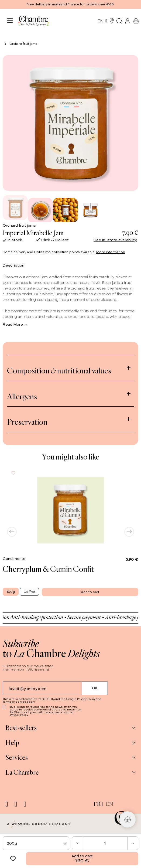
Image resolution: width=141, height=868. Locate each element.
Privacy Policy (86, 699)
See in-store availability (115, 240)
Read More (15, 324)
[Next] (129, 532)
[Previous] (12, 532)
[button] (70, 4)
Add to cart (82, 859)
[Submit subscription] (95, 688)
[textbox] (36, 843)
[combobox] (36, 843)
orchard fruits (83, 288)
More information (111, 252)
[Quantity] (105, 843)
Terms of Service (14, 702)
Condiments (15, 559)
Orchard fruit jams (19, 225)
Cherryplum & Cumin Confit (48, 569)
